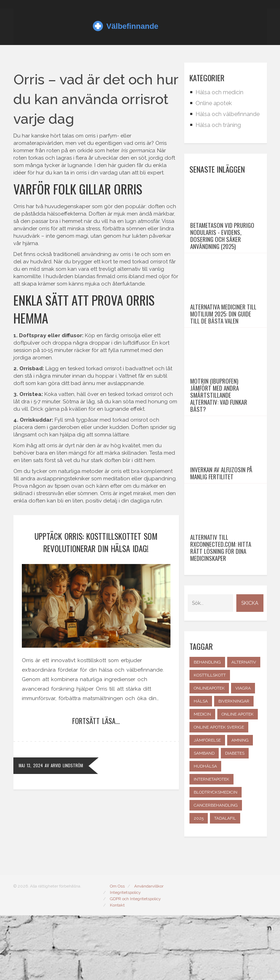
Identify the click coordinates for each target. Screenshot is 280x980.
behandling (207, 727)
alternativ (244, 727)
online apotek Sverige (219, 792)
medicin (202, 779)
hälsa (201, 766)
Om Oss (117, 951)
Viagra (243, 753)
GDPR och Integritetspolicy (135, 963)
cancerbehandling (216, 870)
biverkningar (234, 766)
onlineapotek (209, 753)
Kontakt (117, 970)
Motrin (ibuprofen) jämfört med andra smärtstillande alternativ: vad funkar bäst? (219, 434)
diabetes (235, 818)
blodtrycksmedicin (216, 857)
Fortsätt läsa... (96, 721)
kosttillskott (210, 740)
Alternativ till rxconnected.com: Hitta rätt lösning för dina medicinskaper (221, 613)
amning (240, 805)
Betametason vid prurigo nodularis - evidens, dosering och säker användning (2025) (222, 249)
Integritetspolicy (125, 957)
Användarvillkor (149, 951)
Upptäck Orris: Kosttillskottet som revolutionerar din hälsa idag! (96, 542)
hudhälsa (205, 831)
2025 (199, 883)
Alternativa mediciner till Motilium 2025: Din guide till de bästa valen (223, 340)
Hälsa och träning (218, 125)
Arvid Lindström (67, 765)
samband (204, 818)
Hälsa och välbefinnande (228, 114)
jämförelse (207, 805)
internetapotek (211, 844)
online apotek (238, 779)
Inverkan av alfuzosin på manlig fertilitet (221, 525)
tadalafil (225, 883)
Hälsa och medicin (219, 92)
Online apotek (214, 103)
